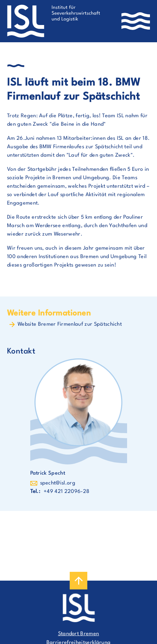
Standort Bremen (79, 634)
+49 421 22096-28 (67, 492)
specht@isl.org (58, 483)
